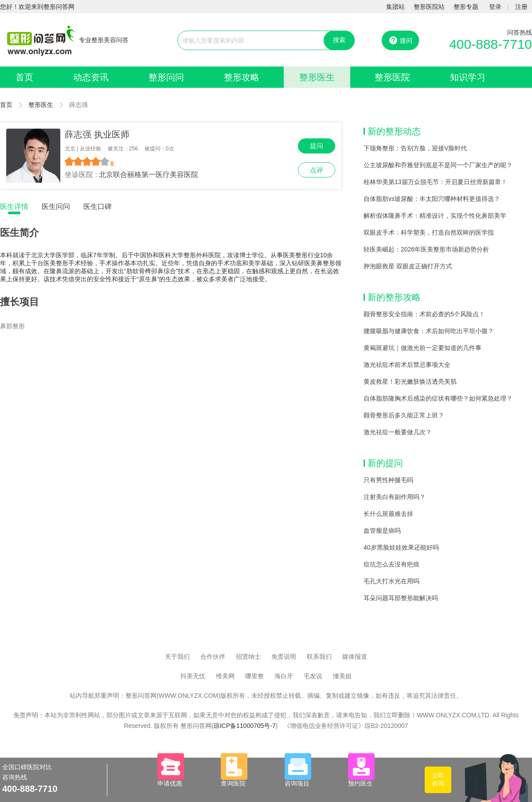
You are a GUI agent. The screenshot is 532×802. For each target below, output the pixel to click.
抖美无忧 (193, 676)
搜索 (339, 40)
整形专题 (466, 7)
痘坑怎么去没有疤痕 (391, 564)
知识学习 (468, 77)
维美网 (225, 676)
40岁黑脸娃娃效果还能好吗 (401, 547)
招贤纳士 (248, 657)
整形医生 (317, 77)
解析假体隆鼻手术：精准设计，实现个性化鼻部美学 (435, 216)
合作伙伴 (213, 657)
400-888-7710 (491, 44)
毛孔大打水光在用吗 (391, 581)
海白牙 (284, 676)
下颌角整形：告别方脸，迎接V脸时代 (415, 148)
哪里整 (254, 676)
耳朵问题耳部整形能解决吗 (401, 598)
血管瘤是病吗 (382, 531)
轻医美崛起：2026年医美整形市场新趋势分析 (426, 249)
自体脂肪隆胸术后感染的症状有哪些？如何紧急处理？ (438, 398)
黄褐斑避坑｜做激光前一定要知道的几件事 (422, 348)
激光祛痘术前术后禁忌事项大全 (407, 365)
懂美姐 (342, 676)
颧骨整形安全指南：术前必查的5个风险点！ (424, 314)
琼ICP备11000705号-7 (245, 726)
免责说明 (284, 657)
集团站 (395, 7)
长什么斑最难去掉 (388, 514)
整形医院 (392, 77)
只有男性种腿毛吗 (388, 480)
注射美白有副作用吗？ (395, 497)
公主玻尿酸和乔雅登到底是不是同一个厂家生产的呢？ (438, 165)
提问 (317, 146)
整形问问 (166, 77)
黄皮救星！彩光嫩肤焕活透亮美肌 (410, 381)
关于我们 (177, 657)
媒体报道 (355, 657)
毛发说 (313, 676)
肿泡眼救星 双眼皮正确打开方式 (408, 266)
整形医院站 (429, 7)
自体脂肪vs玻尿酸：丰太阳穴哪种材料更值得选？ (432, 199)
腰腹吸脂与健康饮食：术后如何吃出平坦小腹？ (429, 331)
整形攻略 (242, 77)
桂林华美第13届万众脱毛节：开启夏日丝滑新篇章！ (435, 182)
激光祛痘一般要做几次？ (398, 432)
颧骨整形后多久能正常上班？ (404, 415)
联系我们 (319, 657)
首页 (24, 77)
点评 (317, 170)
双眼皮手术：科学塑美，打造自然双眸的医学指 (429, 232)
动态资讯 (91, 77)
